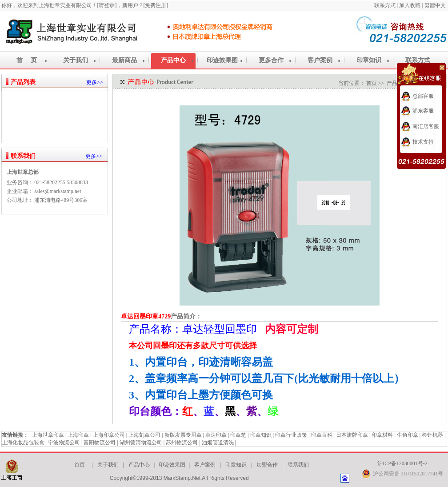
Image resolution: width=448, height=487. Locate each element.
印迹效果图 (222, 60)
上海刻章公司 (144, 435)
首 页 (27, 60)
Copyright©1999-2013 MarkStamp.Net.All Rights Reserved (179, 478)
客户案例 (320, 60)
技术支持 (423, 142)
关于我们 (76, 60)
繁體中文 (436, 5)
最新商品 (124, 60)
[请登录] (107, 5)
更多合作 (271, 60)
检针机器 (432, 435)
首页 (372, 83)
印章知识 (369, 60)
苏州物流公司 (182, 443)
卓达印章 (216, 435)
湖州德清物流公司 (141, 443)
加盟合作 (267, 465)
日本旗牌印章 (352, 435)
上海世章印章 (48, 435)
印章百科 (322, 435)
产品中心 (173, 60)
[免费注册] (156, 5)
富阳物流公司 (100, 443)
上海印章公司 (109, 435)
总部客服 (423, 96)
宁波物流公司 (64, 443)
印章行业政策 (291, 435)
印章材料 (382, 435)
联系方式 (386, 5)
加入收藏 (410, 5)
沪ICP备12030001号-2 (402, 463)
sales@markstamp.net (58, 191)
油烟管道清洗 (218, 443)
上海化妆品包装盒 (23, 443)
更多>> (95, 82)
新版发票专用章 (183, 435)
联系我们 (23, 156)
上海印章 (78, 435)
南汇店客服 (426, 126)
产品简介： (186, 316)
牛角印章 (408, 435)
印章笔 (238, 435)
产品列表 (23, 82)
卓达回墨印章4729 (146, 316)
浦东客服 (423, 111)
